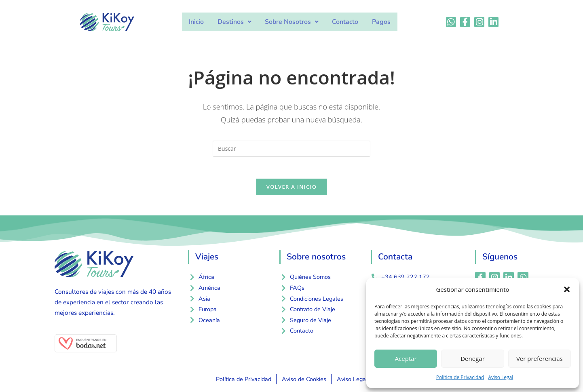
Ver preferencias (540, 358)
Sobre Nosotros (292, 22)
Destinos (236, 22)
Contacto (344, 22)
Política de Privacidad (460, 377)
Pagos (378, 22)
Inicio (199, 22)
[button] (567, 289)
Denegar (473, 358)
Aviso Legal (501, 377)
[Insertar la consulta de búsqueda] (291, 149)
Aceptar (406, 358)
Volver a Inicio (291, 190)
